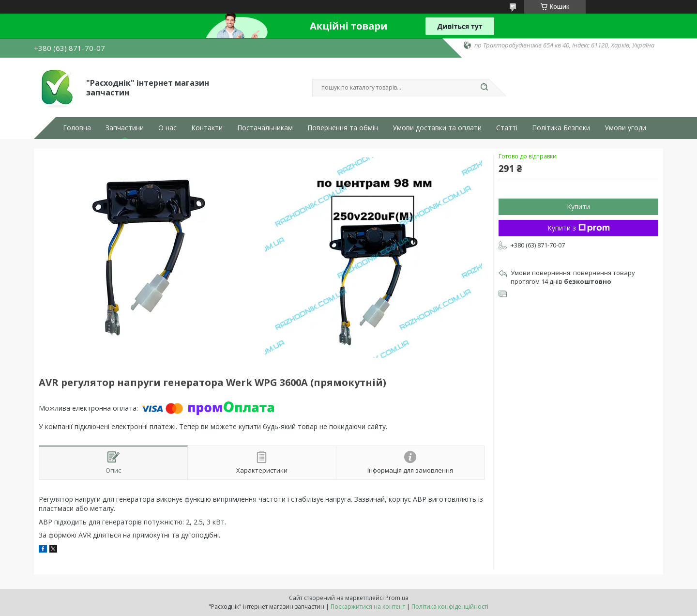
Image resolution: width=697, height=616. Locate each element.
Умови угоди (625, 128)
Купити (578, 207)
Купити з (579, 228)
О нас (167, 128)
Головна (77, 128)
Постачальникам (265, 128)
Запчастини (125, 128)
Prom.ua (397, 598)
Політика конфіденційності (450, 607)
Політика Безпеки (561, 128)
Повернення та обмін (343, 128)
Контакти (207, 128)
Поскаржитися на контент (368, 607)
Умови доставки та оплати (437, 128)
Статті (507, 128)
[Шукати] (484, 88)
